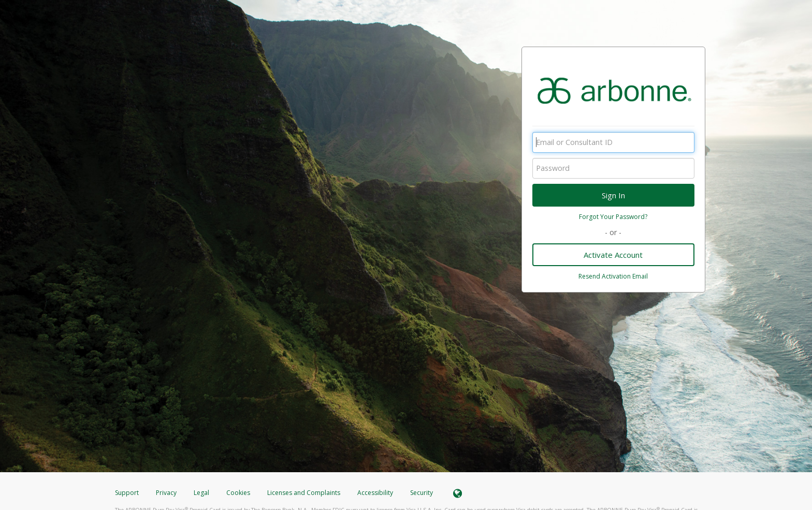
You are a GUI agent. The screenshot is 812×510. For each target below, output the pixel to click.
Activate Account (613, 255)
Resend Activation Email (613, 276)
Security (422, 493)
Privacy (166, 493)
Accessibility (375, 493)
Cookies (238, 493)
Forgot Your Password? (613, 217)
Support (127, 493)
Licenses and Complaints (304, 493)
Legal (201, 493)
